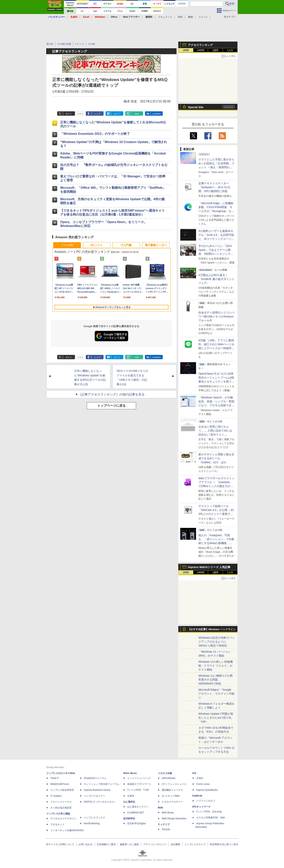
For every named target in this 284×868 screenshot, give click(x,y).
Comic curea (203, 784)
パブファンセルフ (206, 801)
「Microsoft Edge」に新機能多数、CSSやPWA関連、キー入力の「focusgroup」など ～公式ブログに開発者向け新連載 (216, 211)
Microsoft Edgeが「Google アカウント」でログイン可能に (216, 694)
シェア (97, 114)
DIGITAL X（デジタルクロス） (100, 802)
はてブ (117, 114)
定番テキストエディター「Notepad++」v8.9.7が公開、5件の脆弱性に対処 (214, 187)
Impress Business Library (97, 790)
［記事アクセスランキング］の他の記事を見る (111, 394)
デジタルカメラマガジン (63, 819)
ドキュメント (165, 17)
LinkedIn (157, 114)
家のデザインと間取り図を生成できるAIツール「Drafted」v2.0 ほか (216, 458)
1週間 (215, 50)
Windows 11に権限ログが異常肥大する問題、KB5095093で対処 (216, 680)
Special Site (196, 107)
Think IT (55, 778)
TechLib (166, 829)
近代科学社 (129, 819)
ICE (194, 773)
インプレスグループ (195, 844)
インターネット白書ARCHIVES (67, 830)
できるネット (57, 824)
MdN (160, 808)
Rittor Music (130, 773)
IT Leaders (56, 796)
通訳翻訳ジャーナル (172, 790)
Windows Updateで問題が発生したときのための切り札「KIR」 (216, 718)
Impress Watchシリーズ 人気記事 (209, 567)
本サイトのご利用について (60, 844)
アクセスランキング (200, 45)
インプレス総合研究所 (62, 790)
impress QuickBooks (207, 790)
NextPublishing (92, 823)
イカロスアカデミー (172, 802)
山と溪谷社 (129, 802)
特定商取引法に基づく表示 (224, 844)
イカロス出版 (165, 773)
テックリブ (164, 824)
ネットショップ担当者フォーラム (102, 784)
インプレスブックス (94, 818)
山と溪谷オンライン (138, 807)
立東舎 (131, 796)
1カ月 (230, 50)
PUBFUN (197, 796)
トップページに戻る (111, 406)
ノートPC (67, 245)
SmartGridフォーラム (95, 778)
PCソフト (97, 245)
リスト (80, 114)
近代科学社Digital (136, 823)
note (137, 114)
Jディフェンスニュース (174, 784)
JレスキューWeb (171, 796)
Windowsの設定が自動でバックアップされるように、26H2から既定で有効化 (216, 642)
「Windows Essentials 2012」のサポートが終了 (95, 134)
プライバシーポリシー (155, 844)
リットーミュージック (139, 778)
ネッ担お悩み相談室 (61, 808)
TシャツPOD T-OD (138, 790)
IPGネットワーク (201, 807)
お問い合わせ (86, 844)
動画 (191, 17)
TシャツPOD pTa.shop (209, 812)
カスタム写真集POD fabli (210, 818)
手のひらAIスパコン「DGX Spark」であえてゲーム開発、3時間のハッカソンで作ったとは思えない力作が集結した (216, 254)
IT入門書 (126, 245)
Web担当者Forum (60, 784)
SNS (180, 17)
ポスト (69, 114)
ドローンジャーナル (61, 802)
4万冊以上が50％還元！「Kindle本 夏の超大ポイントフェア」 (216, 279)
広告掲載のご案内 (106, 844)
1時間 (186, 50)
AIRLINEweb (169, 778)
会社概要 (176, 844)
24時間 (200, 50)
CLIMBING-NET (136, 813)
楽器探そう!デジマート (139, 784)
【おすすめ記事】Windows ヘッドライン (212, 629)
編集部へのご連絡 (129, 844)
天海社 (200, 778)
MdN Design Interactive (174, 819)
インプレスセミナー (94, 796)
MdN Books (168, 813)
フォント (203, 17)
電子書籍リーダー (156, 245)
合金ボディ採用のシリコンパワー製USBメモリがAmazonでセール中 (216, 316)
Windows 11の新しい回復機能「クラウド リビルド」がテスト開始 (216, 666)
